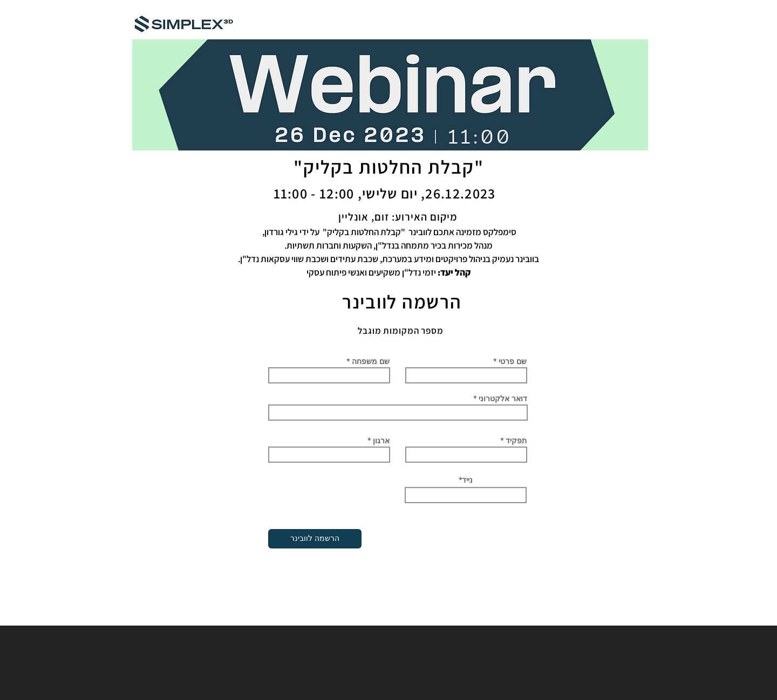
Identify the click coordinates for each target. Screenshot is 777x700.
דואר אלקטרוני (503, 399)
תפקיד (516, 441)
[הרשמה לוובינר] (315, 539)
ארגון (381, 441)
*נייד (466, 480)
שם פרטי (513, 361)
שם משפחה (371, 361)
